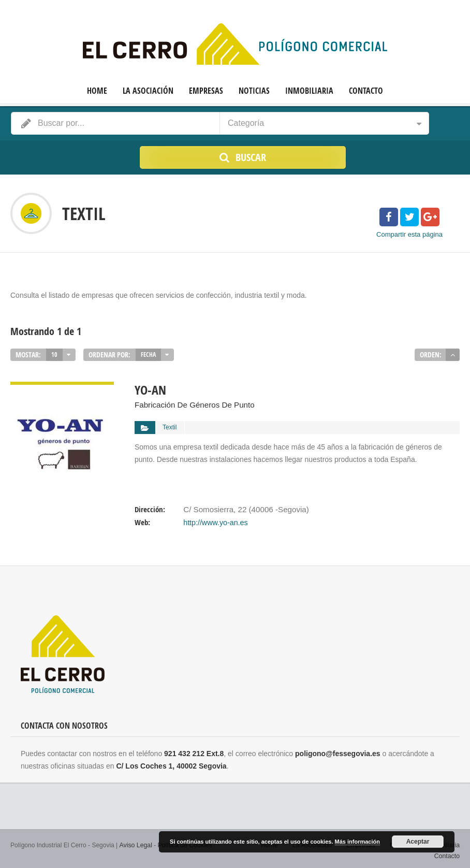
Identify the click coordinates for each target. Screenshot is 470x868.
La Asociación (148, 91)
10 (54, 355)
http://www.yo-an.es (215, 520)
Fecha (148, 355)
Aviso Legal (135, 842)
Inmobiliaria (309, 91)
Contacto (366, 91)
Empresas (206, 91)
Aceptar (418, 842)
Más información (357, 842)
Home (97, 91)
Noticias (254, 91)
